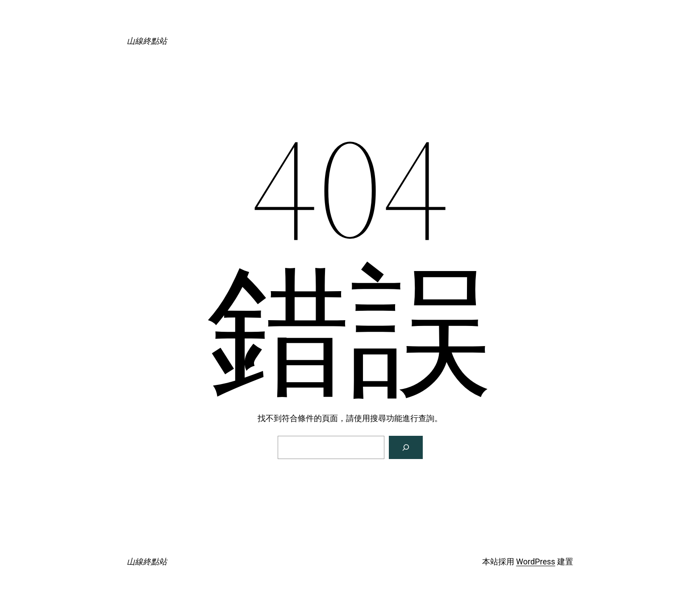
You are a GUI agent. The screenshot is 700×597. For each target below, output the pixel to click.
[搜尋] (406, 447)
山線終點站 (147, 41)
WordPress (535, 562)
